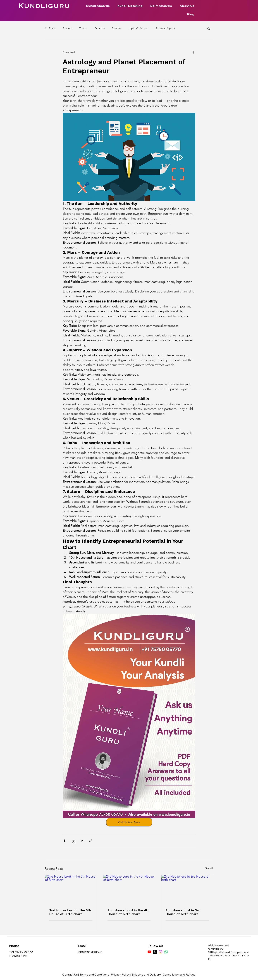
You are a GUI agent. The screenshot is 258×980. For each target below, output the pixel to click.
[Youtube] (149, 952)
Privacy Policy (120, 974)
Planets (67, 28)
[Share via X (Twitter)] (73, 841)
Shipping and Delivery (146, 974)
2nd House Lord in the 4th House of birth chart (128, 912)
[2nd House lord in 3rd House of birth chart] (187, 889)
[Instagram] (161, 952)
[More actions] (193, 52)
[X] (155, 952)
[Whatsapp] (166, 952)
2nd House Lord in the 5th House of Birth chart (70, 912)
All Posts (50, 28)
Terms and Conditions (94, 974)
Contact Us (70, 974)
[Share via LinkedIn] (82, 841)
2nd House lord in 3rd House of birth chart (183, 912)
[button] (209, 28)
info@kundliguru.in (90, 952)
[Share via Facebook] (64, 841)
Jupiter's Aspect (138, 28)
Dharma (100, 28)
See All (209, 868)
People (116, 28)
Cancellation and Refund (179, 974)
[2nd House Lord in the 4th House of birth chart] (129, 889)
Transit (83, 28)
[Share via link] (91, 841)
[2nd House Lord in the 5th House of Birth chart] (71, 889)
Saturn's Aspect (165, 28)
